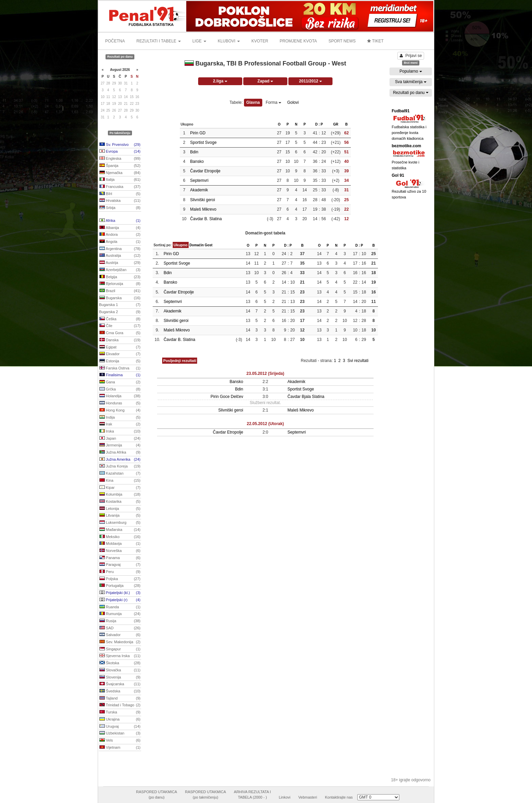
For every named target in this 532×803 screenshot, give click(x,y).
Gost (208, 245)
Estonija (120, 361)
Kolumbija (120, 495)
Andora (120, 235)
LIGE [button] (199, 41)
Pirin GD (198, 133)
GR (336, 124)
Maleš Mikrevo (203, 209)
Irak (120, 424)
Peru (120, 572)
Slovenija (120, 677)
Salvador (120, 635)
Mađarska (120, 530)
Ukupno (181, 245)
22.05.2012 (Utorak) (265, 424)
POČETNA (115, 41)
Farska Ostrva (120, 368)
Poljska (120, 579)
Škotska (120, 663)
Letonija (120, 509)
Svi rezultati (358, 361)
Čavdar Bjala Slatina (306, 397)
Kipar (120, 488)
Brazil (120, 291)
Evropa (120, 152)
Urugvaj (120, 727)
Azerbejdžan (120, 270)
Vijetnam (120, 748)
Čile (120, 326)
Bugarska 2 (120, 312)
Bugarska (120, 298)
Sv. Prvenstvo (120, 145)
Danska (120, 340)
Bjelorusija (120, 284)
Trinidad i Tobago (120, 705)
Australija (120, 256)
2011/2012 (310, 81)
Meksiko (120, 537)
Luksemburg (120, 523)
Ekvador (120, 354)
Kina (120, 481)
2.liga (220, 81)
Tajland (120, 699)
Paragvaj (120, 565)
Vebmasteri (308, 797)
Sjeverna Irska (120, 656)
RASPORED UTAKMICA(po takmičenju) (205, 795)
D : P (319, 124)
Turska (120, 712)
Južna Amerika (120, 460)
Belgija (120, 277)
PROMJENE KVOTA (298, 41)
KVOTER (260, 41)
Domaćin (196, 245)
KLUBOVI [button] (229, 41)
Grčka (120, 389)
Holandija (120, 396)
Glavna (253, 102)
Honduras (120, 403)
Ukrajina (120, 720)
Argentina (120, 249)
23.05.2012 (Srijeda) (265, 374)
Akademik (199, 190)
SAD (120, 628)
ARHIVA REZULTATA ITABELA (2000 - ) (252, 795)
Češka (120, 319)
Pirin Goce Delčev (227, 397)
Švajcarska (120, 684)
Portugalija (120, 586)
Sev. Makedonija (120, 642)
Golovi (293, 102)
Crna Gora (120, 333)
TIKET (375, 41)
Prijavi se (411, 56)
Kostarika (120, 502)
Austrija (120, 263)
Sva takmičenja (411, 82)
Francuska (120, 187)
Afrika (120, 221)
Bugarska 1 (120, 305)
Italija (120, 180)
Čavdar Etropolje (205, 171)
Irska (120, 432)
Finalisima (120, 375)
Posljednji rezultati (180, 361)
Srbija (120, 208)
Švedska (120, 691)
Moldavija (120, 544)
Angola (120, 242)
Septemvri (199, 180)
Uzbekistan (120, 733)
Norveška (120, 551)
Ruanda (120, 607)
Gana (120, 382)
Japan (120, 439)
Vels (120, 741)
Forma (273, 102)
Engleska (120, 159)
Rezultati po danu (411, 93)
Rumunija (120, 614)
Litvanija (120, 516)
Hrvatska (120, 201)
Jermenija (120, 445)
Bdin (194, 152)
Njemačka (120, 173)
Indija (120, 418)
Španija (120, 166)
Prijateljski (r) (120, 600)
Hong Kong (120, 410)
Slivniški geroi (202, 200)
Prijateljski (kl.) (120, 593)
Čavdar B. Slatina (206, 219)
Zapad (265, 81)
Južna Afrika (120, 453)
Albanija (120, 228)
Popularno (411, 71)
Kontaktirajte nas (339, 797)
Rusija (120, 621)
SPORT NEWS (342, 41)
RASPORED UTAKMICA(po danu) (157, 795)
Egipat (120, 347)
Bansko (197, 161)
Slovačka (120, 670)
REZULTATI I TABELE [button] (159, 41)
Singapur (120, 649)
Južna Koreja (120, 466)
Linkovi (285, 797)
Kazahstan (120, 474)
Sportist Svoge (203, 142)
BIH (120, 194)
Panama (120, 558)
